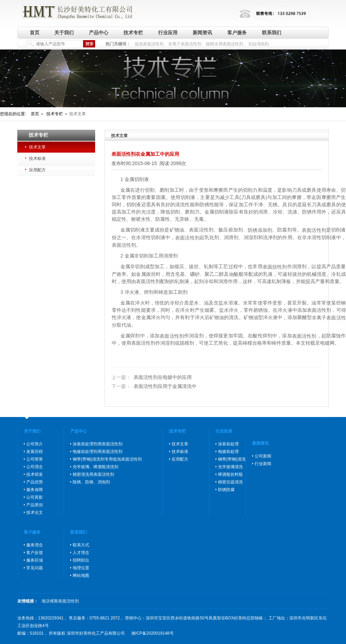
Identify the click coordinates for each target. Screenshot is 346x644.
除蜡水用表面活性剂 (225, 44)
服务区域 (35, 560)
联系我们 (272, 33)
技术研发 (35, 474)
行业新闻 (263, 464)
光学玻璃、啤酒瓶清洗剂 (95, 467)
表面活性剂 (314, 230)
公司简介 (35, 444)
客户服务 (237, 33)
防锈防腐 (226, 490)
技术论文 (35, 513)
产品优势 (35, 482)
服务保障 (35, 490)
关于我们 (64, 33)
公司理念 (35, 467)
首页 (35, 33)
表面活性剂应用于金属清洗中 (154, 386)
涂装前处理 (228, 444)
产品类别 (35, 505)
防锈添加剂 (260, 230)
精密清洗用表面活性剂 (93, 474)
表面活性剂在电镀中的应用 (152, 378)
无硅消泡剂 (258, 44)
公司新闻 (263, 456)
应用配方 (37, 170)
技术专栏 (133, 33)
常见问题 (35, 568)
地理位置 (81, 568)
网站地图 (81, 575)
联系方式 (81, 545)
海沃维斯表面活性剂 (60, 601)
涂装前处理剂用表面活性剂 (98, 444)
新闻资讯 (202, 33)
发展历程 (35, 452)
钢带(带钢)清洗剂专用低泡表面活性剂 (107, 459)
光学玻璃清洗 (230, 467)
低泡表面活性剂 (149, 44)
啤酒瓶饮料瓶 (230, 474)
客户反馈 (35, 553)
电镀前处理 (228, 452)
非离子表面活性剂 (185, 44)
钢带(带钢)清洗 (232, 459)
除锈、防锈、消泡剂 (91, 482)
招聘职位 (81, 560)
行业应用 (168, 33)
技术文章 (37, 147)
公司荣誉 (35, 459)
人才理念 (81, 553)
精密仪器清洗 (230, 482)
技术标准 (37, 158)
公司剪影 (35, 497)
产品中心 (99, 33)
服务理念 (35, 545)
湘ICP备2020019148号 (152, 633)
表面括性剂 (275, 267)
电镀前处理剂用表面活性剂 (98, 452)
